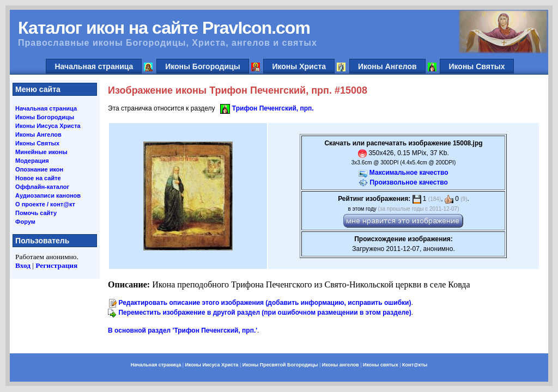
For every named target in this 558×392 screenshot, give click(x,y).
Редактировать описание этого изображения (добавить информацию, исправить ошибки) (265, 303)
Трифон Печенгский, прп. (273, 108)
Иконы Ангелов (387, 66)
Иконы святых (381, 365)
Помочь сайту (36, 213)
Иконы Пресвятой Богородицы (280, 365)
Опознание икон (39, 169)
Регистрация (56, 265)
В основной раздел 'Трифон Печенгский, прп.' (183, 330)
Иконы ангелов (341, 365)
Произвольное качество (408, 182)
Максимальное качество (409, 173)
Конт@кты (415, 365)
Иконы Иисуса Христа (48, 126)
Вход (23, 265)
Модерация (32, 161)
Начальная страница (94, 66)
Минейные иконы (41, 152)
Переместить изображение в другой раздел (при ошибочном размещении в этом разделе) (265, 313)
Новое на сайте (38, 178)
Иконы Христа (299, 66)
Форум (25, 222)
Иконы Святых (477, 66)
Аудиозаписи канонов (48, 195)
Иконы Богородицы (203, 66)
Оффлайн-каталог (42, 187)
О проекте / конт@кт (45, 204)
